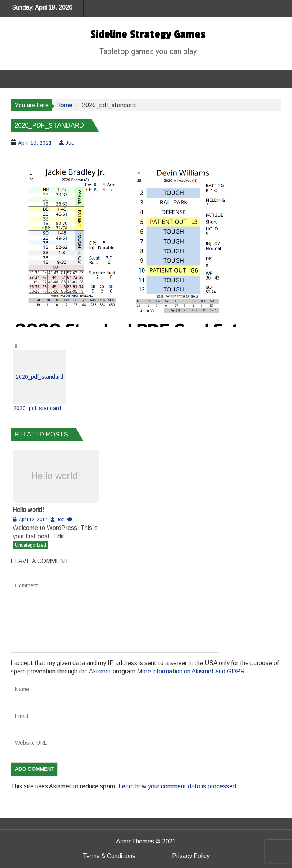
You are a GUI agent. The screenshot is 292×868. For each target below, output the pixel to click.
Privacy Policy (191, 856)
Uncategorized (30, 545)
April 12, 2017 (33, 520)
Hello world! (56, 476)
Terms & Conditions (109, 856)
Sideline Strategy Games (148, 34)
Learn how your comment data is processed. (178, 786)
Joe (70, 143)
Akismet (100, 671)
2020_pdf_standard (39, 381)
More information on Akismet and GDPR (191, 671)
